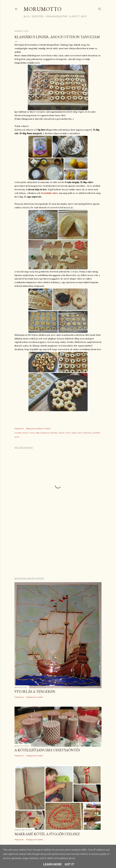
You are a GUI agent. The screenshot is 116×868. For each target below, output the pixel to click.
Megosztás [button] (19, 428)
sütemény (88, 433)
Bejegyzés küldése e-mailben (38, 428)
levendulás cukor (49, 193)
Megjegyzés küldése (34, 697)
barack (25, 433)
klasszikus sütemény (49, 433)
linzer (68, 433)
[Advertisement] (58, 549)
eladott (74, 16)
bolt (84, 16)
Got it (69, 864)
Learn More (52, 864)
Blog (27, 16)
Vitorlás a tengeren (35, 691)
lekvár (62, 433)
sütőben (97, 433)
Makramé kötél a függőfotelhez (47, 834)
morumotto (43, 9)
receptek (38, 16)
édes (38, 433)
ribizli (80, 433)
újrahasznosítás (56, 16)
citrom (32, 433)
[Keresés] (100, 8)
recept (74, 433)
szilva (17, 437)
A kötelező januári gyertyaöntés (47, 750)
